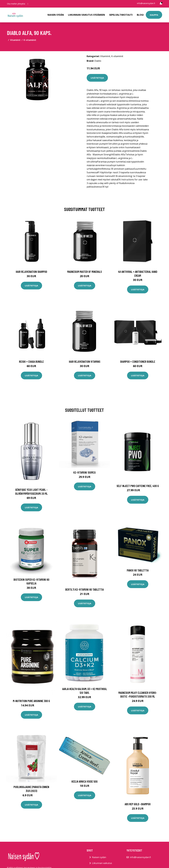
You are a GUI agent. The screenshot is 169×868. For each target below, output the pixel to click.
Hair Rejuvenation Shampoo (31, 272)
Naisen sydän (56, 15)
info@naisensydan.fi (146, 3)
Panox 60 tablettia (138, 570)
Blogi (140, 15)
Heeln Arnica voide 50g (84, 781)
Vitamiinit (15, 40)
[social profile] (28, 4)
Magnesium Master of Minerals (84, 272)
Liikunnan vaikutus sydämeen (87, 15)
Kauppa (154, 15)
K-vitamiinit (30, 40)
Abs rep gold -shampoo (138, 804)
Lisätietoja (97, 78)
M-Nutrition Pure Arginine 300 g (31, 701)
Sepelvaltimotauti (121, 15)
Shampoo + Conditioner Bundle (138, 362)
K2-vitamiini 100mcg (84, 472)
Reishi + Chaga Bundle (31, 362)
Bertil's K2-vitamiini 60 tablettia (84, 589)
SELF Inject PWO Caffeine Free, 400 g (138, 486)
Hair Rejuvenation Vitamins (85, 362)
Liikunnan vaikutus (102, 863)
